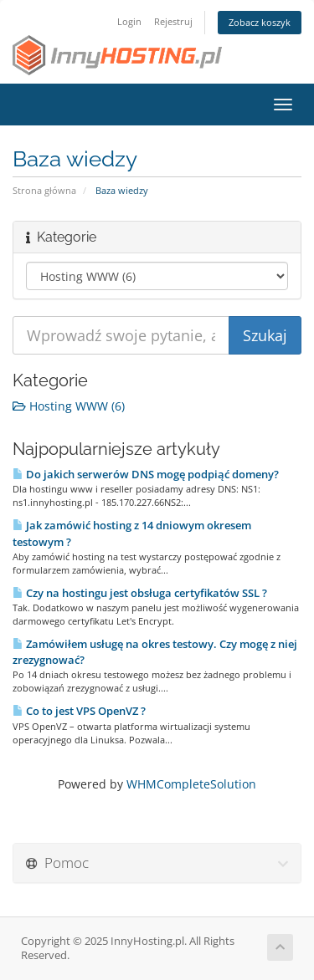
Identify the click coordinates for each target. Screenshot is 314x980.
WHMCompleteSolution (191, 784)
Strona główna (44, 190)
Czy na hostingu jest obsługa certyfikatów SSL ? (140, 593)
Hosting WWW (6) (69, 406)
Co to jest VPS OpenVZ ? (79, 711)
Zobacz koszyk (260, 22)
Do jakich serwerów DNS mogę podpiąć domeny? (146, 474)
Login (129, 21)
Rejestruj (173, 21)
